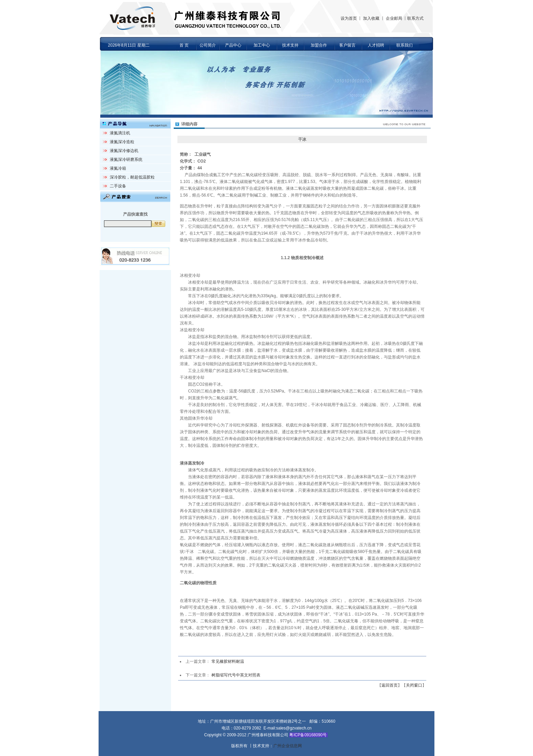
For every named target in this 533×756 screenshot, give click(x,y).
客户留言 (347, 45)
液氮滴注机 (120, 133)
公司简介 (208, 45)
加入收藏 (371, 18)
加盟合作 (319, 45)
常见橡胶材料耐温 (228, 661)
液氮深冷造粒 (122, 142)
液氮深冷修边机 (124, 151)
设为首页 (349, 18)
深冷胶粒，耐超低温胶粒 (132, 177)
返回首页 (390, 685)
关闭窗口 (414, 685)
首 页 (184, 45)
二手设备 (118, 186)
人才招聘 (376, 45)
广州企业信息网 (288, 746)
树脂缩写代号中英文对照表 (236, 675)
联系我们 (405, 45)
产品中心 (233, 45)
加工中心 (262, 45)
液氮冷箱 (118, 168)
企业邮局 (394, 18)
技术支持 (290, 45)
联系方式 (415, 18)
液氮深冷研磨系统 (126, 159)
